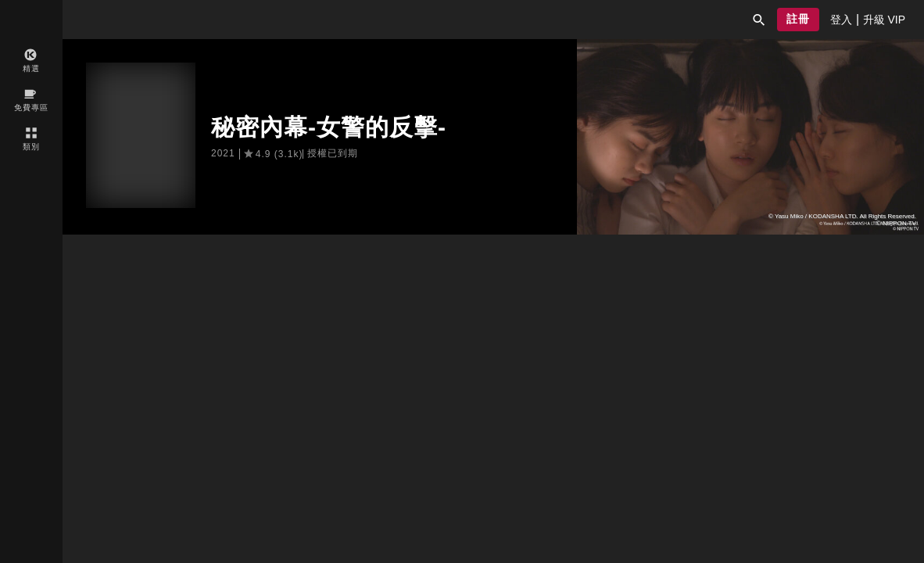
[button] (759, 20)
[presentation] (841, 20)
